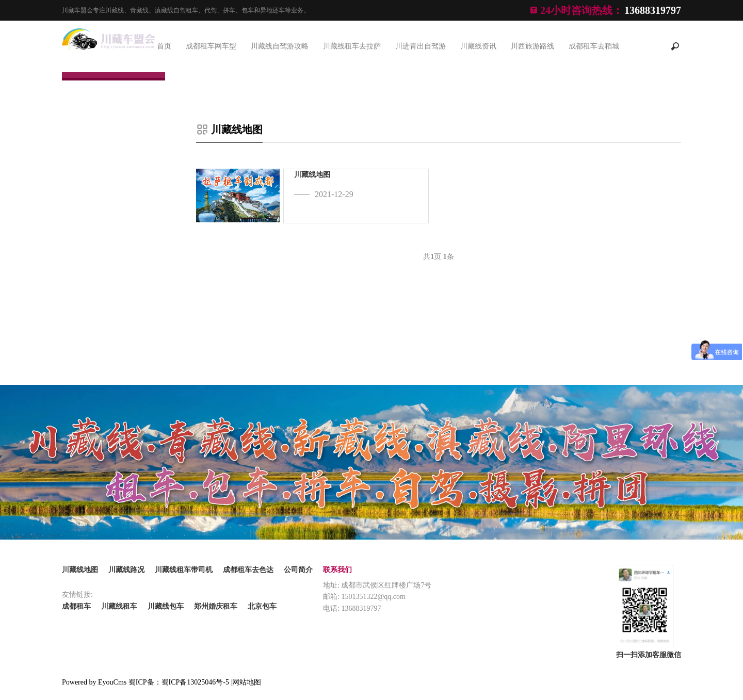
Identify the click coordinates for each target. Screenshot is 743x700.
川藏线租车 (119, 606)
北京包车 (262, 606)
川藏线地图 (237, 129)
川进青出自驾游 (421, 46)
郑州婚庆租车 (216, 606)
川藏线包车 (166, 606)
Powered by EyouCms (94, 682)
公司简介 (298, 570)
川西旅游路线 (532, 46)
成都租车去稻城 (594, 46)
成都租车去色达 (248, 570)
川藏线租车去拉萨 (352, 46)
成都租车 (76, 606)
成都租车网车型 (211, 46)
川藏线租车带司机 (184, 570)
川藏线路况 (126, 570)
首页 (164, 46)
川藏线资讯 (478, 46)
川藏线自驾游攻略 (280, 46)
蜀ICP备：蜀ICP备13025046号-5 (179, 682)
